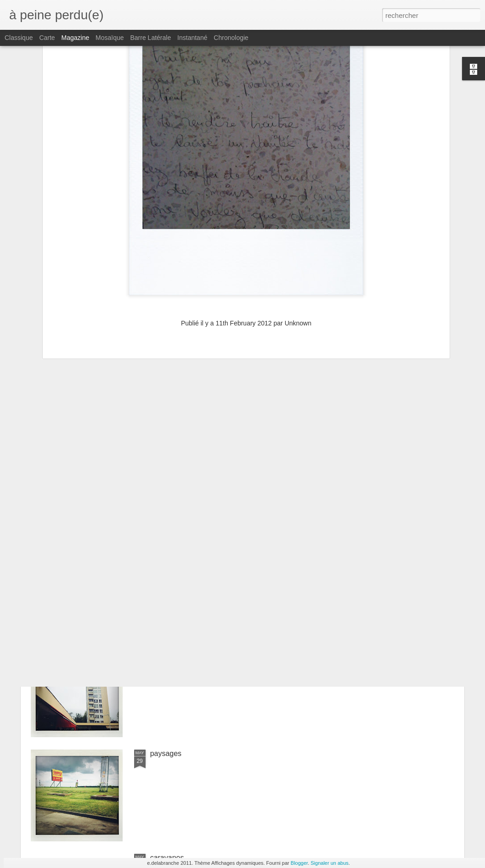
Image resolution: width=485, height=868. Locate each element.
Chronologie (231, 38)
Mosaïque (110, 38)
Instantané (192, 38)
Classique (19, 38)
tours (158, 649)
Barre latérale (150, 38)
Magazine (76, 38)
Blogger (299, 863)
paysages (166, 753)
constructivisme (175, 545)
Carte (47, 38)
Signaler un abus (330, 863)
